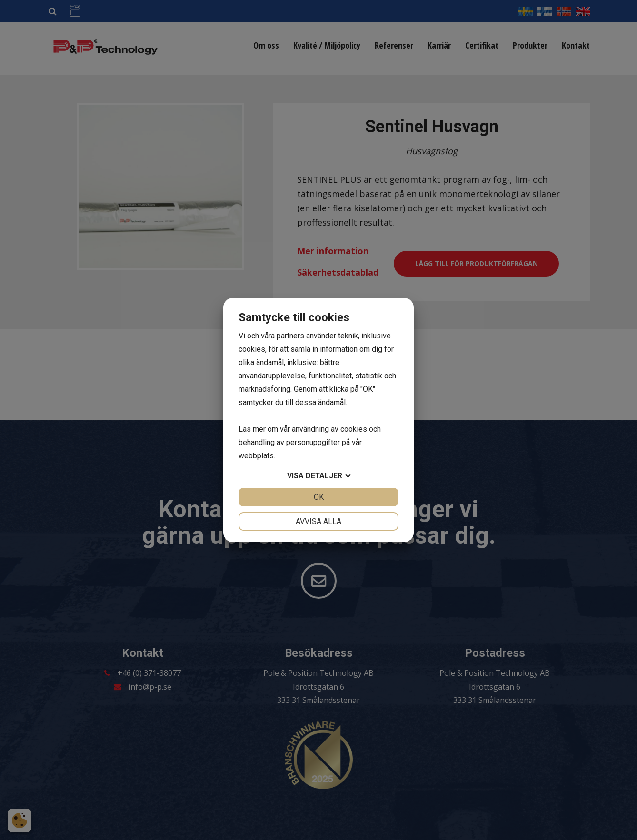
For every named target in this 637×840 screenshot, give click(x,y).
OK (319, 497)
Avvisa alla (318, 521)
